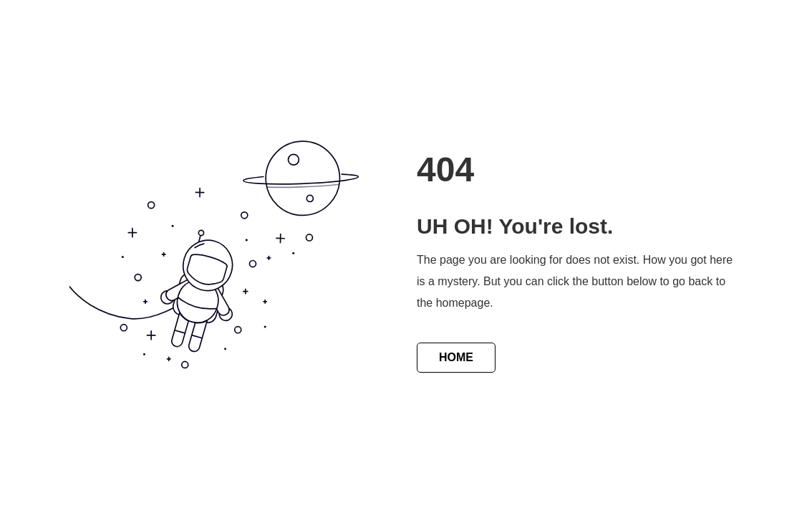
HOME (456, 357)
